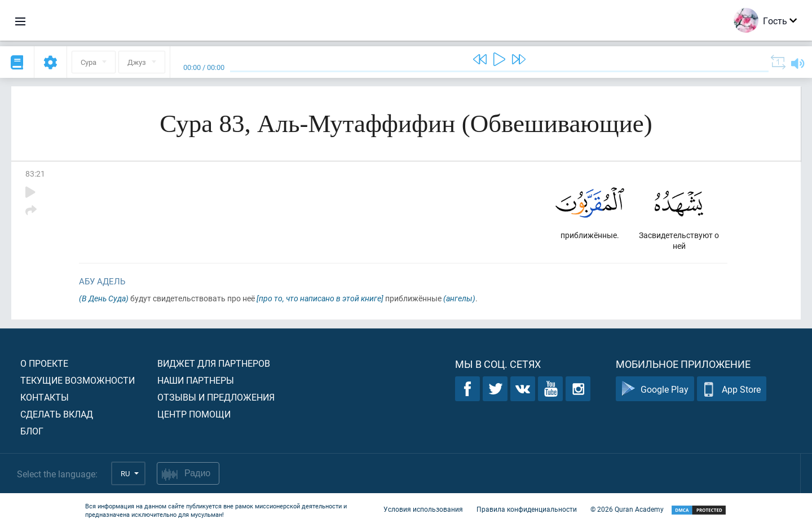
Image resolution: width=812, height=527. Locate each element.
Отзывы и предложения (216, 397)
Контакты (45, 397)
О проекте (44, 363)
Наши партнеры (196, 380)
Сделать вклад (57, 414)
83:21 (35, 174)
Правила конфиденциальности (527, 509)
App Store (732, 389)
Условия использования (423, 509)
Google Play (655, 389)
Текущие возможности (78, 380)
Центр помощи (194, 414)
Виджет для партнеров (214, 363)
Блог (32, 431)
